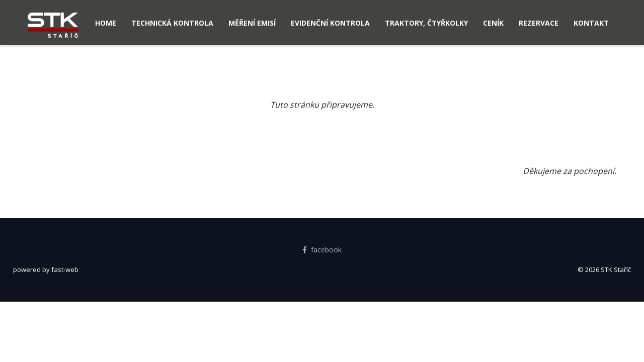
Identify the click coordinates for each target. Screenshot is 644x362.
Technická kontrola (172, 23)
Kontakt (591, 23)
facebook (322, 250)
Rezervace (539, 23)
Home (106, 23)
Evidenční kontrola (330, 23)
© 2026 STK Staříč (604, 269)
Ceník (493, 23)
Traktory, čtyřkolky (426, 23)
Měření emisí (252, 23)
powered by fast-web (46, 269)
